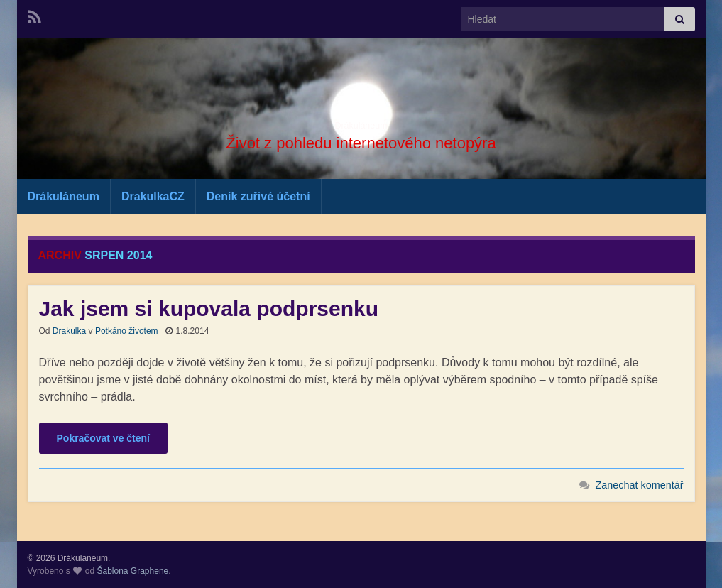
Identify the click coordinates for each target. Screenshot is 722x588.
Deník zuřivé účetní (258, 196)
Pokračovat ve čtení (104, 438)
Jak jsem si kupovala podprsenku (209, 309)
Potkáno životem (127, 331)
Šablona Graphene (132, 571)
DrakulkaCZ (153, 196)
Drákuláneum (361, 121)
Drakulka (69, 331)
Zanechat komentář (640, 485)
